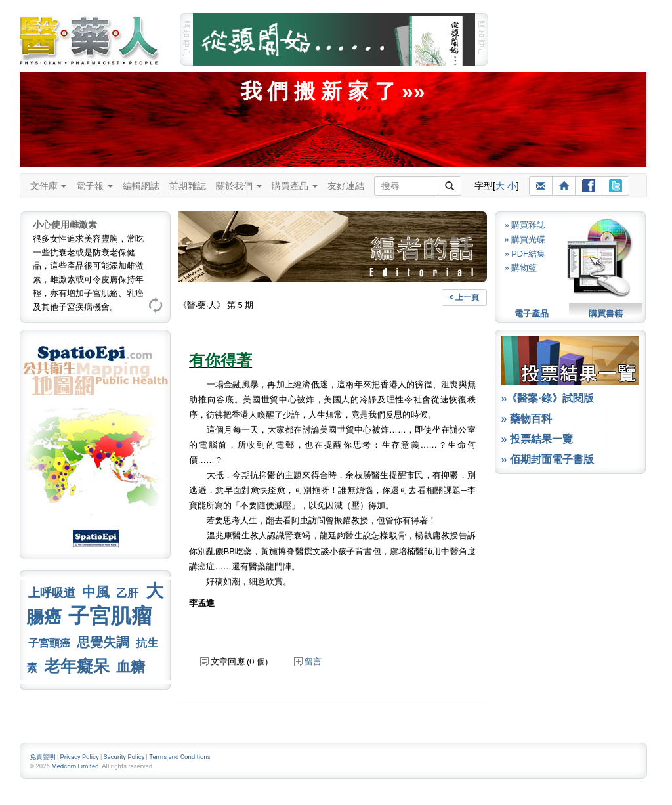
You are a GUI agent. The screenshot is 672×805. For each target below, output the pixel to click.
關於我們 (239, 186)
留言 (308, 662)
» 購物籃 (521, 268)
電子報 (94, 186)
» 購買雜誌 (525, 225)
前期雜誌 (188, 186)
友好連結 (346, 186)
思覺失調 (103, 642)
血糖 (131, 667)
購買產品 (295, 186)
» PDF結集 (525, 254)
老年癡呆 (77, 666)
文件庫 (49, 186)
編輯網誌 (141, 186)
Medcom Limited (75, 766)
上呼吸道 (52, 593)
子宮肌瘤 (110, 616)
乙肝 (127, 593)
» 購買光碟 (525, 239)
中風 (96, 592)
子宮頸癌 (49, 643)
